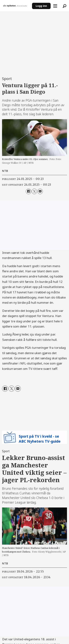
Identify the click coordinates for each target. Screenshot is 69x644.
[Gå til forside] (15, 6)
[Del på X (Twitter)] (34, 191)
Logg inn (41, 6)
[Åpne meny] (55, 6)
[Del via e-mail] (40, 191)
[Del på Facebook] (28, 191)
